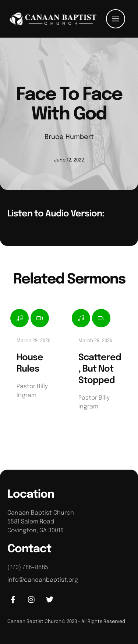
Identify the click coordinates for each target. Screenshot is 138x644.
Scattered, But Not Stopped (100, 369)
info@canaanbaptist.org (43, 580)
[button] (116, 19)
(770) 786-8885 (28, 568)
